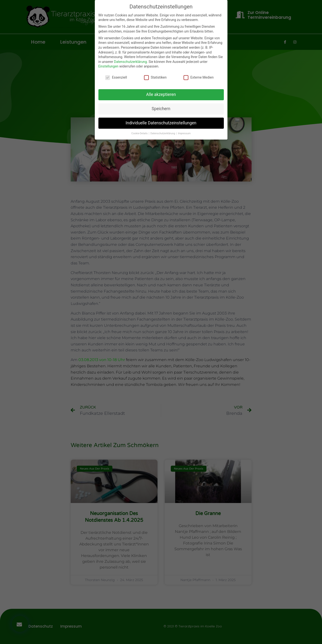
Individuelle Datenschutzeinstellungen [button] (161, 123)
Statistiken (155, 77)
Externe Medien (199, 77)
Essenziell (116, 77)
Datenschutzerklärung (130, 62)
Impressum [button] (184, 133)
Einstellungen (109, 66)
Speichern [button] (161, 109)
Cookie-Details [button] (140, 133)
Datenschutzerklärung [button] (163, 133)
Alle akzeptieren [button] (161, 94)
